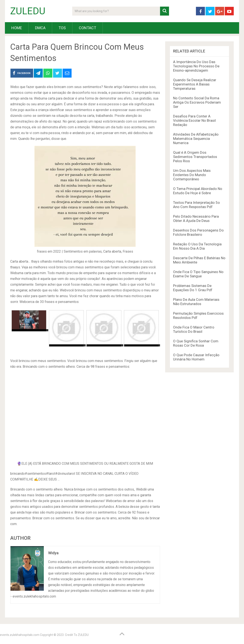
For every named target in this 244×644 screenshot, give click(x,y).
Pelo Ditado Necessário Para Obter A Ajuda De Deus (196, 219)
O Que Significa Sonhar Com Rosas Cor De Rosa (196, 343)
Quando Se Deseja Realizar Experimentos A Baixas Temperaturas (195, 84)
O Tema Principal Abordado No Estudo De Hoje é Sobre (198, 191)
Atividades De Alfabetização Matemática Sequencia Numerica (196, 139)
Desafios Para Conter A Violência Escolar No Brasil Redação (194, 120)
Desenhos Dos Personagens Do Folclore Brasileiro (198, 232)
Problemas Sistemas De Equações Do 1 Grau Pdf (193, 288)
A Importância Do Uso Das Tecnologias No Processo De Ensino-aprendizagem (196, 66)
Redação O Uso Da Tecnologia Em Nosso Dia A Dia (197, 246)
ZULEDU (28, 11)
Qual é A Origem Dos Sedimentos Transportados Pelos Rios (195, 157)
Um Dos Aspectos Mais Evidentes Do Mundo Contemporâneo (192, 175)
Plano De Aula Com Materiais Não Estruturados (196, 302)
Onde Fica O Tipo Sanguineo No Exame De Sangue (198, 274)
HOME (17, 28)
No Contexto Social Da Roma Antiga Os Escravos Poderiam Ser (197, 102)
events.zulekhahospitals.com (20, 635)
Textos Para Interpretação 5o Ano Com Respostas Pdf (196, 205)
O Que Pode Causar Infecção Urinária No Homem (196, 357)
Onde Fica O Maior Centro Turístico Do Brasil (194, 329)
